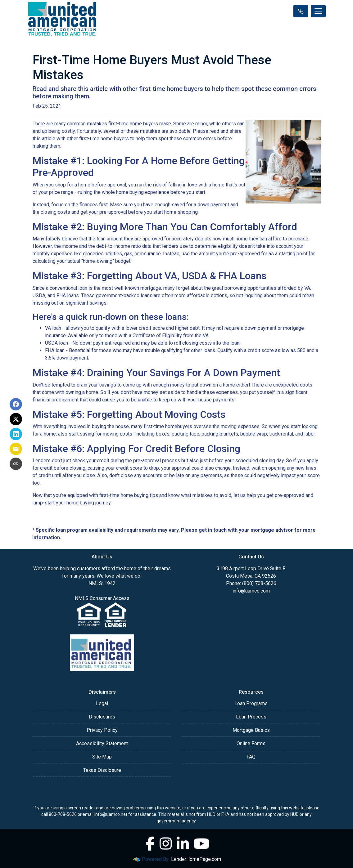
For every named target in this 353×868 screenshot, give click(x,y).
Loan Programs (251, 703)
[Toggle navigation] (318, 11)
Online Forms (251, 743)
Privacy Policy (102, 730)
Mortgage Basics (251, 730)
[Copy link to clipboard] (16, 464)
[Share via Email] (16, 449)
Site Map (102, 757)
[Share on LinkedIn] (16, 434)
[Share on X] (16, 419)
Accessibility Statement (102, 743)
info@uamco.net (111, 814)
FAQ (251, 757)
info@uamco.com (251, 591)
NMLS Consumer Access (102, 598)
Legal (102, 703)
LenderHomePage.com (196, 859)
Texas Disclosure (102, 770)
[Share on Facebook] (16, 404)
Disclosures (102, 717)
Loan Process (251, 717)
